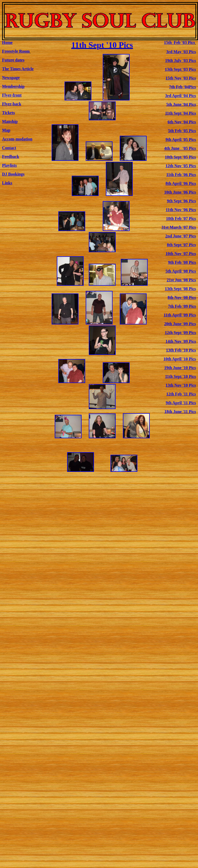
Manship (10, 121)
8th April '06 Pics (181, 183)
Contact (9, 148)
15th (179, 42)
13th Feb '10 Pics (181, 350)
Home (7, 42)
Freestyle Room (16, 51)
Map (6, 130)
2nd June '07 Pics (181, 236)
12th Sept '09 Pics (180, 333)
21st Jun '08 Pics (181, 280)
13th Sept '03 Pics (180, 69)
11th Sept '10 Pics (102, 45)
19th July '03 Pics (180, 61)
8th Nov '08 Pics (182, 297)
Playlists (9, 165)
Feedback (11, 157)
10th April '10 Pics (180, 359)
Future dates (13, 60)
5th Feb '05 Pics (182, 131)
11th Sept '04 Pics (180, 113)
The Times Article (18, 69)
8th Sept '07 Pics (181, 245)
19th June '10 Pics (180, 368)
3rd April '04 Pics (180, 96)
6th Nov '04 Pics (182, 122)
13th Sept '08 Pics (180, 289)
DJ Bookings (13, 174)
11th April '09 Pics (180, 315)
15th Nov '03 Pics (181, 78)
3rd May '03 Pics (181, 52)
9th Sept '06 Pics (181, 201)
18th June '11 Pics (180, 412)
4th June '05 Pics (180, 148)
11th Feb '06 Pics (181, 175)
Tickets (8, 113)
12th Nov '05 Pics (181, 166)
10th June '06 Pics (180, 192)
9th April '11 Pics (181, 403)
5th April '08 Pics (181, 271)
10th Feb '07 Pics (181, 218)
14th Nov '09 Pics (181, 341)
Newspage (11, 78)
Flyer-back (12, 104)
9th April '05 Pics (181, 140)
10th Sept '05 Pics (180, 157)
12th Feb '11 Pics (181, 394)
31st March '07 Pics (179, 227)
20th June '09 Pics (180, 324)
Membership (13, 86)
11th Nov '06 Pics (181, 210)
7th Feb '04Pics (183, 87)
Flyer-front (12, 95)
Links (7, 183)
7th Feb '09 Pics (182, 306)
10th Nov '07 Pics (181, 254)
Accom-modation (17, 139)
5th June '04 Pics (181, 104)
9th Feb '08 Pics (182, 262)
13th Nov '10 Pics (181, 385)
